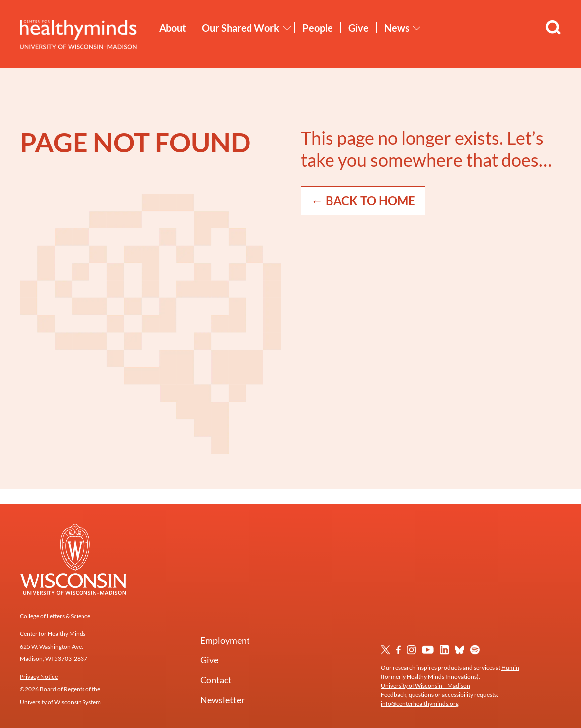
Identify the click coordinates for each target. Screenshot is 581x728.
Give (359, 28)
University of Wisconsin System (60, 702)
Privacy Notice (39, 677)
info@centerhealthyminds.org (420, 703)
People (318, 28)
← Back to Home (363, 200)
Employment (225, 640)
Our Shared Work (241, 28)
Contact (216, 680)
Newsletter (222, 700)
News (397, 28)
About (173, 28)
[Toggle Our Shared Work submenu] (287, 28)
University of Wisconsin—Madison (425, 686)
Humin (510, 668)
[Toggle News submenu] (417, 28)
